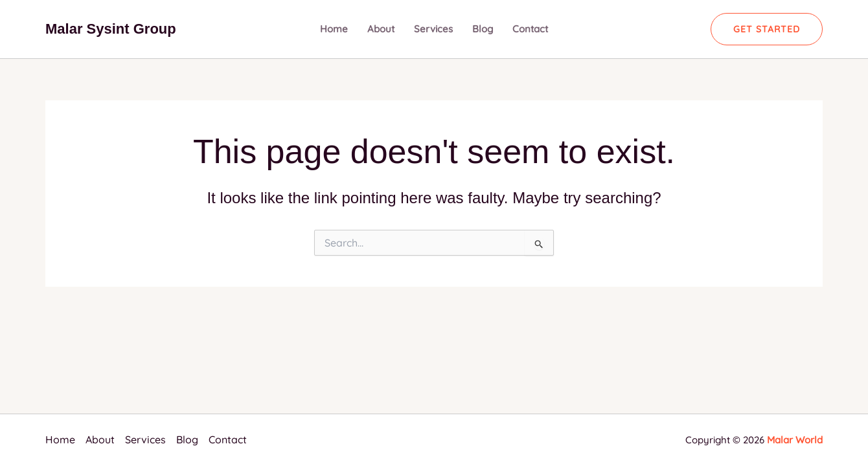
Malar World (795, 440)
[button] (767, 29)
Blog (483, 29)
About (381, 29)
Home (334, 29)
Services (433, 29)
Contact (530, 29)
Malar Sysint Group (111, 29)
